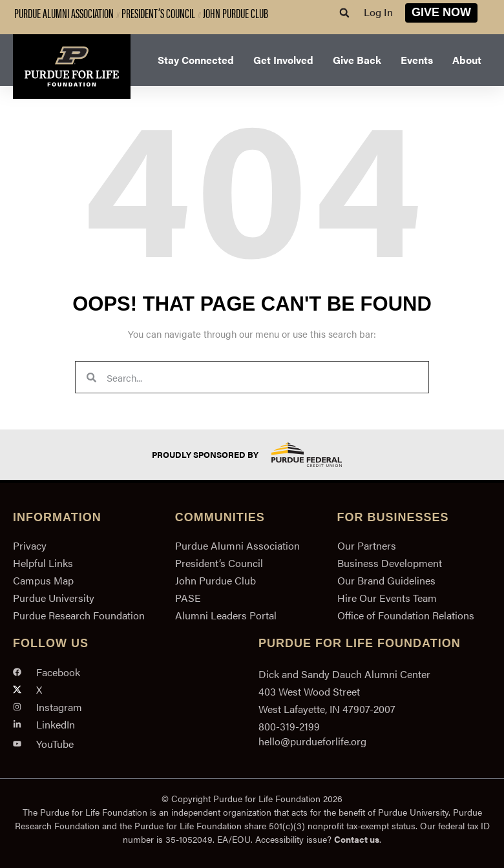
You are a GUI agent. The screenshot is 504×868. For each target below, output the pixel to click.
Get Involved (283, 60)
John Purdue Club (236, 13)
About (467, 60)
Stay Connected (196, 60)
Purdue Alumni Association (64, 13)
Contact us (357, 839)
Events (417, 60)
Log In (378, 12)
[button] (344, 13)
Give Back (357, 60)
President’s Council (158, 13)
